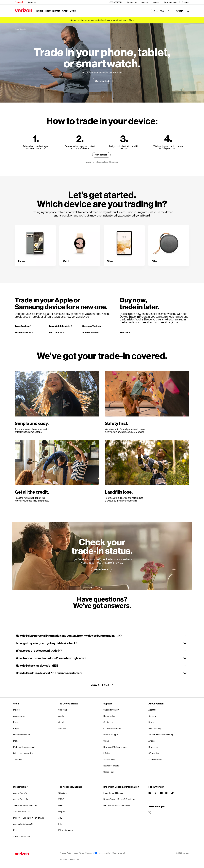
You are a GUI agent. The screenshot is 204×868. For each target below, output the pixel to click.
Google (62, 722)
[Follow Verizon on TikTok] (173, 793)
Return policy (109, 716)
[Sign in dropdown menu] (180, 11)
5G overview (154, 753)
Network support (111, 766)
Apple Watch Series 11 (23, 824)
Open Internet (119, 853)
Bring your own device (23, 753)
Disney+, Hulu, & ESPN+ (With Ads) (29, 818)
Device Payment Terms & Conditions (119, 799)
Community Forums (112, 728)
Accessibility (109, 759)
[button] (102, 636)
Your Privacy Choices (85, 853)
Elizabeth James (66, 830)
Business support (111, 735)
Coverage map (170, 2)
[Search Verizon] (162, 11)
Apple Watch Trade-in (59, 326)
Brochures (153, 747)
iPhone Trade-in (23, 332)
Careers (152, 716)
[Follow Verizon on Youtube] (161, 793)
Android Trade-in (91, 332)
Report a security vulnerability (117, 805)
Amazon (62, 728)
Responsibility (155, 728)
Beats (61, 805)
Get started (102, 81)
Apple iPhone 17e (21, 799)
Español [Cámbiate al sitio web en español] (185, 2)
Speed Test (108, 772)
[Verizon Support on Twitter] (150, 813)
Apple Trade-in (22, 326)
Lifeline (107, 753)
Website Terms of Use (69, 860)
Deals (16, 741)
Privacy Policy (66, 853)
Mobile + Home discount (24, 747)
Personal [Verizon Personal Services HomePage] (19, 2)
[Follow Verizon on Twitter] (156, 793)
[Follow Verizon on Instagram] (167, 793)
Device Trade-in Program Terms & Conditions (102, 162)
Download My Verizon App (115, 747)
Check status (101, 570)
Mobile (40, 11)
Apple (61, 716)
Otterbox (62, 793)
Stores (156, 2)
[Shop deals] (131, 20)
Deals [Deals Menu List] (73, 11)
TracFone (18, 759)
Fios (15, 830)
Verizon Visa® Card (22, 836)
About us (152, 710)
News (151, 722)
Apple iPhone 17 (20, 793)
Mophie (62, 812)
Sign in (106, 741)
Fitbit (61, 824)
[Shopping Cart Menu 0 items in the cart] (188, 11)
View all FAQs (100, 685)
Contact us (132, 2)
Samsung (63, 710)
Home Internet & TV (22, 735)
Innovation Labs (156, 759)
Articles (152, 741)
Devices (17, 710)
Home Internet (53, 11)
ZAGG (61, 799)
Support (145, 2)
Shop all (124, 332)
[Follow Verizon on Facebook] (150, 793)
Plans (16, 722)
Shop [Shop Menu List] (65, 11)
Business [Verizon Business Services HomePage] (32, 2)
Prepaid (17, 728)
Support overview (111, 710)
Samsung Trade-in (92, 326)
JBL (60, 818)
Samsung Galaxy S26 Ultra (25, 805)
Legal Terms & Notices (113, 793)
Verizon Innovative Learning (161, 735)
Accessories (19, 716)
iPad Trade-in (55, 332)
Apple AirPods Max (22, 812)
